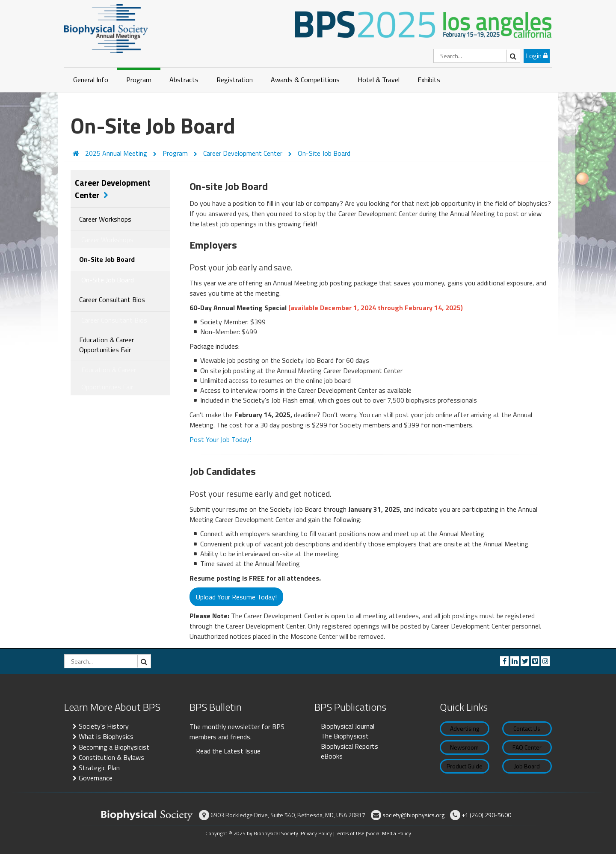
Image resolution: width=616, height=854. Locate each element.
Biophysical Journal (348, 726)
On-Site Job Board (324, 153)
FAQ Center (527, 747)
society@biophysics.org (413, 815)
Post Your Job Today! (220, 439)
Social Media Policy (389, 833)
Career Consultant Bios (112, 299)
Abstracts (184, 80)
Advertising (465, 728)
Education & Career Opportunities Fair (107, 345)
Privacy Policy (316, 833)
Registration (235, 80)
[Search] (477, 56)
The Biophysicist (345, 736)
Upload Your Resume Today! (236, 597)
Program (139, 80)
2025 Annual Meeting (117, 153)
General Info (91, 80)
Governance (96, 778)
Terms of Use (349, 833)
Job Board (527, 766)
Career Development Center (244, 153)
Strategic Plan (99, 768)
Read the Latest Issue (228, 751)
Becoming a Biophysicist (114, 747)
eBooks (332, 756)
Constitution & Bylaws (111, 757)
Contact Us (527, 728)
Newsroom (464, 747)
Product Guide (465, 766)
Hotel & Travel (379, 80)
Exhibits (429, 80)
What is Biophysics (106, 736)
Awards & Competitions (305, 80)
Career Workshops (105, 219)
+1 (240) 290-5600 (486, 815)
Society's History (104, 726)
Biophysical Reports (349, 746)
